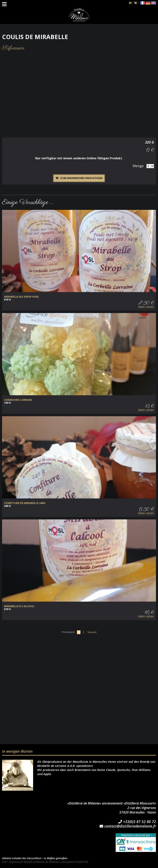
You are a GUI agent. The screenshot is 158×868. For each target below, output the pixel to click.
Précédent (68, 632)
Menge (138, 166)
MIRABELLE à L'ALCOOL (19, 606)
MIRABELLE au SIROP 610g (21, 297)
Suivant (92, 632)
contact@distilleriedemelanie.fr (128, 826)
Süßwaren (13, 48)
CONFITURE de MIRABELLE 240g (25, 503)
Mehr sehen (146, 307)
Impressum (16, 862)
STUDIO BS (82, 862)
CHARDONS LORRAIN (18, 400)
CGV (5, 862)
